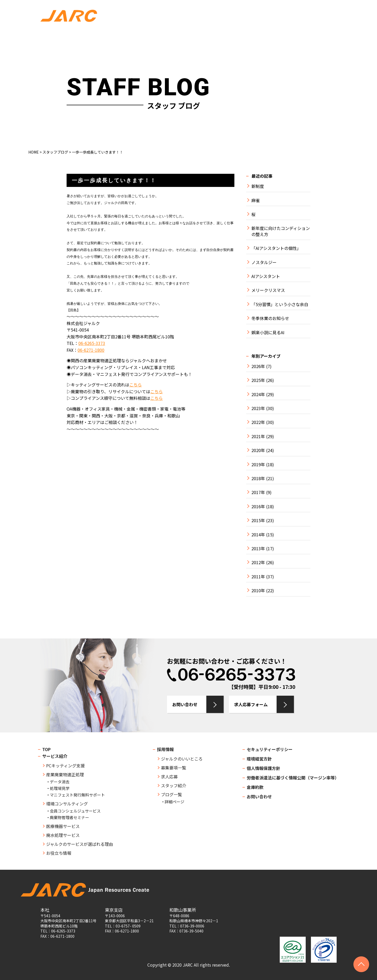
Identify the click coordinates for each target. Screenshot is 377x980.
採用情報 (165, 749)
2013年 (258, 549)
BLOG (298, 36)
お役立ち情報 (59, 853)
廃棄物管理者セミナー (69, 817)
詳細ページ (174, 802)
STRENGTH (177, 36)
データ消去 (60, 782)
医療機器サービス (63, 826)
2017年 (258, 492)
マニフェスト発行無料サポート (77, 795)
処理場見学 (60, 788)
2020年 (258, 450)
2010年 (258, 591)
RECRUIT (268, 36)
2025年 (258, 380)
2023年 (258, 408)
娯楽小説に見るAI (268, 332)
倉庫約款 (255, 787)
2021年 (258, 436)
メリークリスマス (268, 290)
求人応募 (317, 21)
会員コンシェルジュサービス (75, 811)
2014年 (258, 535)
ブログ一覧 (171, 794)
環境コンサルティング (67, 804)
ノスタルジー (264, 262)
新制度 (258, 186)
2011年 (258, 577)
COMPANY (107, 36)
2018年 (258, 478)
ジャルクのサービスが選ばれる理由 (80, 844)
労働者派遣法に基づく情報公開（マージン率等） (293, 778)
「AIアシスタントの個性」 (276, 248)
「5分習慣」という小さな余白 (280, 304)
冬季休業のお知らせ (270, 318)
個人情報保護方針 (263, 768)
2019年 (258, 465)
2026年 (258, 366)
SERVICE (142, 36)
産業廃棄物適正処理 (65, 774)
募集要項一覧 (174, 768)
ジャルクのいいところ (182, 759)
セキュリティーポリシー (270, 749)
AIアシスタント (266, 276)
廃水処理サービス (63, 835)
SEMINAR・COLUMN (224, 36)
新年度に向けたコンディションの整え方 (281, 231)
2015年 (258, 520)
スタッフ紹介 (174, 785)
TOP (78, 36)
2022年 (258, 422)
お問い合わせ (317, 10)
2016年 (258, 507)
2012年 (258, 562)
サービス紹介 (55, 756)
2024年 (258, 394)
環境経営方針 (259, 759)
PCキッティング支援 (65, 766)
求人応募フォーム (251, 704)
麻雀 (256, 200)
